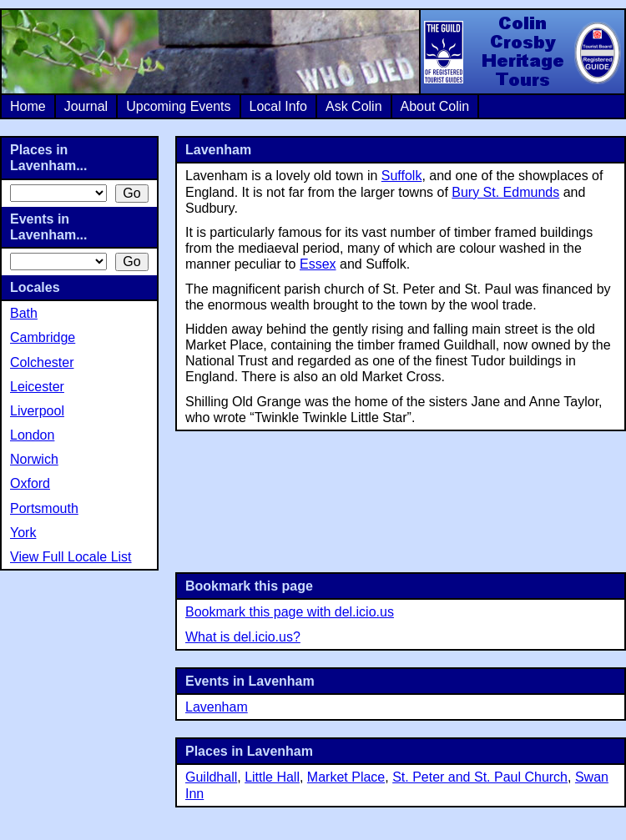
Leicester (37, 387)
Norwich (34, 459)
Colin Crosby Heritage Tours (522, 52)
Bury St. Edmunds (505, 192)
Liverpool (37, 411)
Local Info (278, 106)
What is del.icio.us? (243, 637)
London (32, 435)
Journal (86, 106)
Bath (24, 313)
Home (28, 106)
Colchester (42, 362)
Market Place (346, 777)
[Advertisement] (401, 500)
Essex (318, 264)
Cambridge (43, 337)
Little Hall (272, 777)
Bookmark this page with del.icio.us (290, 612)
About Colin (435, 106)
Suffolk (402, 176)
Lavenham (217, 707)
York (23, 533)
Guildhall (211, 777)
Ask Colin (354, 106)
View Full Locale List (71, 557)
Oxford (30, 483)
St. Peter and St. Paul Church (480, 777)
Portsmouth (44, 508)
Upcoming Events (178, 106)
